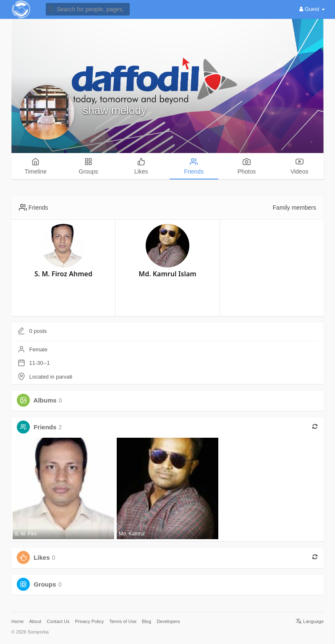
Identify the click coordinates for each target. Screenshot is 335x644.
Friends (45, 427)
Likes (42, 557)
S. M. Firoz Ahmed (63, 274)
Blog (147, 621)
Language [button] (310, 621)
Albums (45, 400)
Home (17, 621)
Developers (168, 621)
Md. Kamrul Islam (167, 274)
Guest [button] (312, 9)
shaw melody (115, 110)
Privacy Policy (89, 621)
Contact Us (58, 621)
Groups (45, 584)
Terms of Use (123, 621)
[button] (88, 9)
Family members (294, 208)
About (35, 621)
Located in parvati (51, 377)
